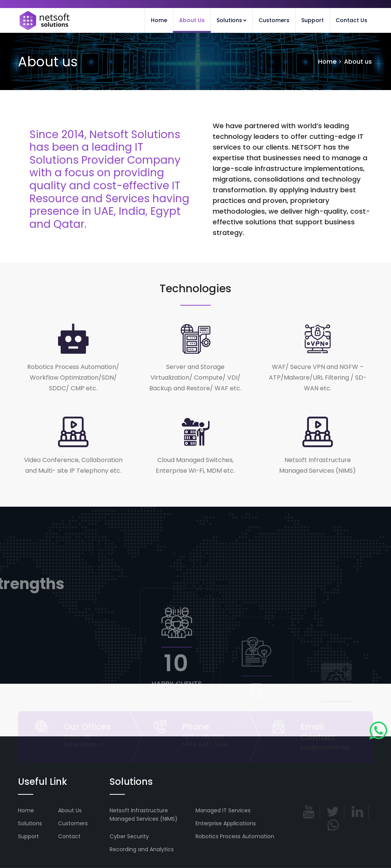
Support (313, 20)
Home (159, 20)
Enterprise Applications (226, 823)
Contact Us (351, 20)
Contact (69, 836)
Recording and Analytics (142, 849)
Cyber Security (129, 836)
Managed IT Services (223, 810)
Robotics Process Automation (235, 836)
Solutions (232, 20)
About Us (192, 20)
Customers (274, 20)
